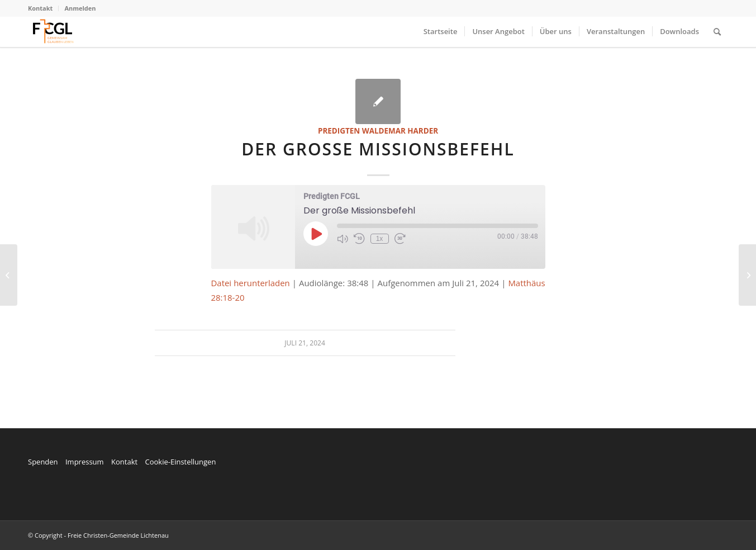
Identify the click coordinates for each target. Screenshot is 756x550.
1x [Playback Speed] (380, 239)
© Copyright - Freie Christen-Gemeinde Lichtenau (98, 535)
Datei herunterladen (251, 283)
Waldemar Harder (400, 131)
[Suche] (717, 32)
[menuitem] (43, 8)
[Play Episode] (316, 234)
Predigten (339, 131)
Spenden (43, 462)
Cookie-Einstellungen (180, 462)
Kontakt (40, 8)
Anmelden (80, 8)
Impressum (85, 462)
